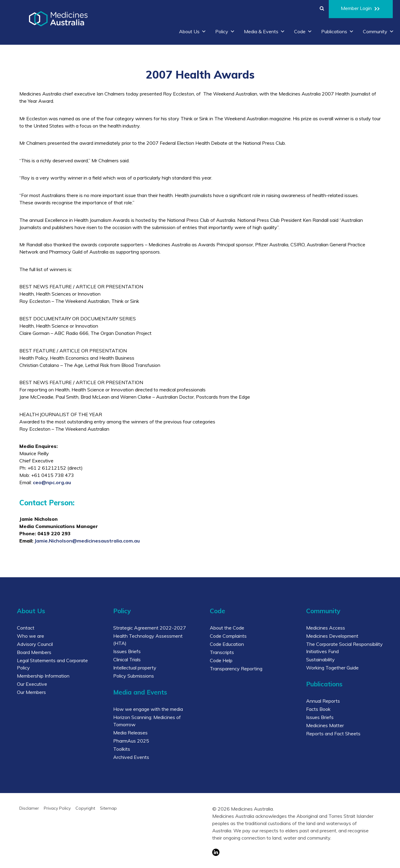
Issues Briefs (127, 651)
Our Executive (32, 684)
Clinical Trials (127, 659)
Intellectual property (135, 668)
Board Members (34, 652)
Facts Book (318, 709)
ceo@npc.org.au (52, 482)
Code (303, 31)
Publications (338, 31)
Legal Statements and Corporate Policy (52, 664)
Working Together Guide (332, 668)
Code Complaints (228, 636)
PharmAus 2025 (131, 741)
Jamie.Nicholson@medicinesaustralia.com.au (87, 541)
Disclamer (29, 808)
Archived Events (131, 757)
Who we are (30, 636)
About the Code (227, 628)
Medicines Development (332, 636)
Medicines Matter (325, 725)
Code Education (227, 644)
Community (378, 31)
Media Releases (130, 733)
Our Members (31, 692)
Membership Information (43, 676)
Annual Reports (323, 701)
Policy (225, 31)
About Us (193, 31)
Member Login (361, 9)
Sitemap (108, 808)
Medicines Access (326, 628)
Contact (26, 628)
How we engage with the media (148, 709)
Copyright (85, 808)
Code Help (221, 660)
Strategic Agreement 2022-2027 (150, 628)
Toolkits (122, 749)
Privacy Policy (57, 808)
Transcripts (222, 652)
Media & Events (264, 31)
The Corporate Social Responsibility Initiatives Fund (344, 648)
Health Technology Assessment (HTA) (148, 640)
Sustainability (320, 659)
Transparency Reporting (236, 669)
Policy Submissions (134, 676)
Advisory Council (35, 644)
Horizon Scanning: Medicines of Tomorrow (147, 721)
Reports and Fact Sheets (333, 734)
